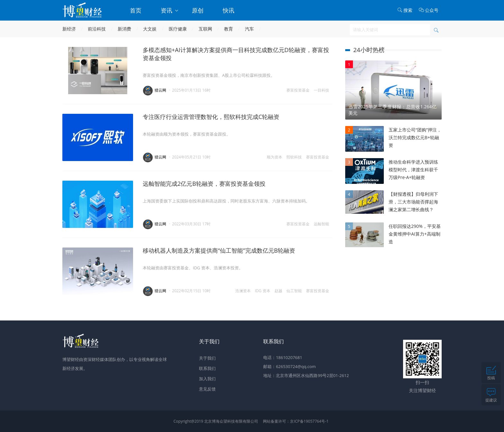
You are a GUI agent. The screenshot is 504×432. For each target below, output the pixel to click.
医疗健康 (178, 29)
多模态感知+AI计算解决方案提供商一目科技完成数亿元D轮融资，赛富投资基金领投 (236, 54)
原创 (198, 10)
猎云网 (160, 90)
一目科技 (321, 90)
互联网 (205, 29)
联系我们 (207, 368)
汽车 (249, 29)
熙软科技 (294, 157)
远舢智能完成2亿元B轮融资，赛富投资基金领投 (204, 184)
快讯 (229, 10)
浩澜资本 (243, 291)
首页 (136, 10)
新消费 (124, 29)
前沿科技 (97, 29)
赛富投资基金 (298, 90)
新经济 (69, 29)
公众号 (429, 10)
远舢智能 (321, 224)
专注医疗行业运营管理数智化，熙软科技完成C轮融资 (211, 117)
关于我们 (207, 358)
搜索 (405, 10)
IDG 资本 (263, 291)
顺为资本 (274, 157)
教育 (229, 29)
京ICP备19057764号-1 (309, 421)
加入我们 (207, 379)
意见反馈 (207, 389)
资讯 (170, 10)
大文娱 (150, 29)
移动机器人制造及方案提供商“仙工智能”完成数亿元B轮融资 (219, 250)
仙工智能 (294, 291)
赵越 (278, 291)
